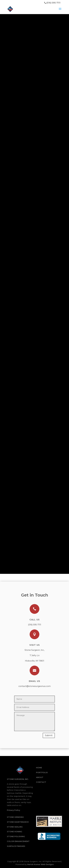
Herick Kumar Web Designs (40, 864)
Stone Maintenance (18, 822)
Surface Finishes (16, 846)
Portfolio (42, 773)
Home (39, 768)
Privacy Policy (13, 810)
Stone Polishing (16, 836)
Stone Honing (15, 832)
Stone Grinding (15, 817)
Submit (49, 735)
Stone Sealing (15, 827)
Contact (41, 782)
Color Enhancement (18, 841)
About (40, 777)
